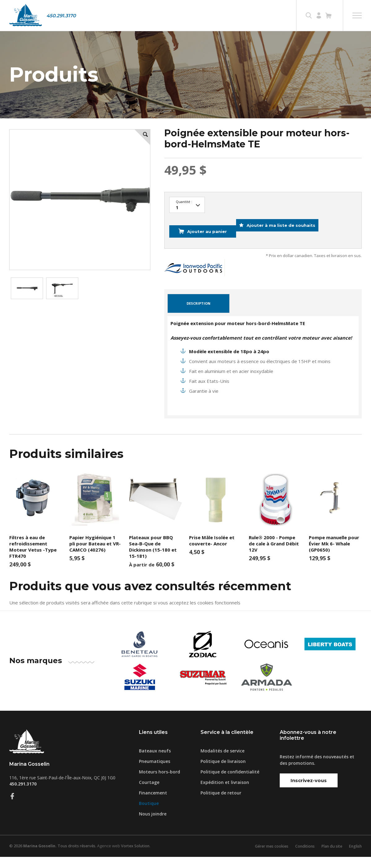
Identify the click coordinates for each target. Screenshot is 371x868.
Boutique (149, 814)
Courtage (149, 793)
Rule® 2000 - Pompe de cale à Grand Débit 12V (274, 555)
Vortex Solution (140, 857)
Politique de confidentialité (230, 783)
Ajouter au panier (205, 248)
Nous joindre (153, 825)
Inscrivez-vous (309, 792)
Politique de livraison (223, 772)
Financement (153, 804)
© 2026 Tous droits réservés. (55, 857)
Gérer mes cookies (265, 857)
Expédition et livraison (225, 793)
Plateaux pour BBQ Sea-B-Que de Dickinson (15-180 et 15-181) (153, 558)
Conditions (300, 857)
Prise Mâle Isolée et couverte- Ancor (212, 552)
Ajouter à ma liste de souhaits (286, 248)
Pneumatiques (155, 772)
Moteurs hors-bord (160, 783)
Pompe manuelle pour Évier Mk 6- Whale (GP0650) (334, 555)
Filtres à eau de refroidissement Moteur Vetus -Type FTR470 (33, 558)
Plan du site (329, 857)
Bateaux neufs (155, 762)
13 (187, 226)
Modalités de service (222, 762)
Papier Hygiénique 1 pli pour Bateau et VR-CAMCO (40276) (95, 555)
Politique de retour (221, 804)
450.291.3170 (61, 16)
